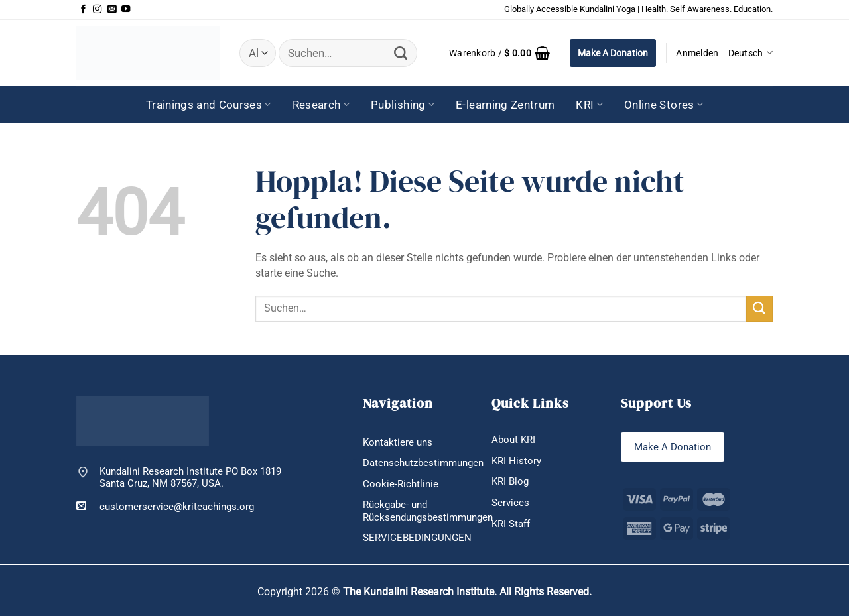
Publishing (403, 105)
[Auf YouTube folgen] (126, 10)
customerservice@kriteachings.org (165, 506)
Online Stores (664, 105)
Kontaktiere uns (398, 442)
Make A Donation (613, 53)
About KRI (513, 440)
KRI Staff (511, 524)
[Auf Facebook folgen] (83, 10)
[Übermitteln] (401, 53)
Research (321, 105)
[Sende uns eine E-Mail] (112, 10)
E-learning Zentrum (505, 105)
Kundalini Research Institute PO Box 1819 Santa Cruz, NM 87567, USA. (190, 478)
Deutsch (751, 53)
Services (510, 503)
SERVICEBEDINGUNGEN (417, 538)
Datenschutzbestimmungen (423, 463)
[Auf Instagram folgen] (97, 10)
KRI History (516, 461)
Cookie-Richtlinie (401, 484)
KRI (589, 105)
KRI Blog (510, 481)
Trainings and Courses (209, 105)
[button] (499, 53)
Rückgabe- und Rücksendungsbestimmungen (428, 511)
